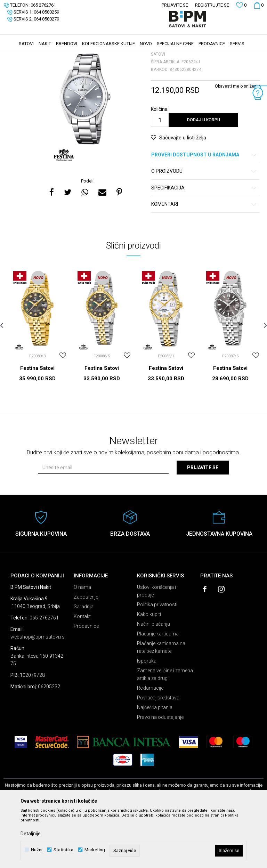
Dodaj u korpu (204, 172)
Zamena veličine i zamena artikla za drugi (165, 727)
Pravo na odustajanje (160, 769)
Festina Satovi (37, 420)
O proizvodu (204, 223)
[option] (85, 151)
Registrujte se (212, 5)
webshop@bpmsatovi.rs (38, 689)
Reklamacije (150, 740)
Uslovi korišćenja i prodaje (156, 643)
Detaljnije (31, 834)
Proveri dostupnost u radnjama (204, 207)
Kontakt (82, 668)
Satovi (73, 57)
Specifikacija (204, 240)
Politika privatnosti (157, 657)
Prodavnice (86, 678)
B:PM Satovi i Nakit (21, 57)
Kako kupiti (149, 666)
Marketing (95, 850)
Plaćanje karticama (158, 686)
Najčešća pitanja (155, 760)
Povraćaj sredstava (158, 750)
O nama (82, 639)
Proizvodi (53, 57)
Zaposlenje (86, 649)
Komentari (204, 256)
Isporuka (147, 713)
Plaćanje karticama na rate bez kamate (161, 699)
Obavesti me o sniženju (237, 138)
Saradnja (84, 659)
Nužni (37, 850)
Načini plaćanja (153, 676)
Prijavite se (203, 520)
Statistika (63, 850)
